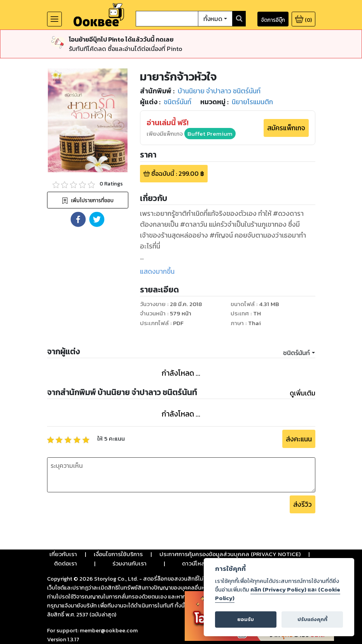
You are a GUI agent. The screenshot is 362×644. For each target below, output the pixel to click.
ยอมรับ (246, 619)
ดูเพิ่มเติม (303, 393)
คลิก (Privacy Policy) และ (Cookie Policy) (278, 594)
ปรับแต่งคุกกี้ (312, 619)
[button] (78, 219)
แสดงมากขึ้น (157, 271)
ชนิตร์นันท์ (296, 353)
